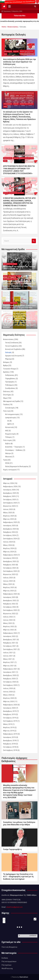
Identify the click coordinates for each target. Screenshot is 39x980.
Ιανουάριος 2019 (9, 737)
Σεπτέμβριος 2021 (10, 649)
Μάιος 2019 (8, 724)
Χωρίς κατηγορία (10, 470)
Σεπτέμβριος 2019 (10, 721)
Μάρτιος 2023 (9, 591)
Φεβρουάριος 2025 (10, 522)
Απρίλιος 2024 (9, 548)
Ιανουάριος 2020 (9, 708)
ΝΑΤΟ (9, 424)
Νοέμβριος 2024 (9, 532)
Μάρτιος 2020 (9, 701)
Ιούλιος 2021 (8, 653)
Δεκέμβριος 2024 (10, 529)
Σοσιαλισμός (10, 408)
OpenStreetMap (25, 936)
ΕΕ (8, 421)
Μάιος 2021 (8, 659)
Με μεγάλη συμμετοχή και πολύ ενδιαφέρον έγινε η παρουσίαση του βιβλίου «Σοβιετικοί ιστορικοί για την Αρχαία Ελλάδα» (19, 285)
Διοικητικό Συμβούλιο (13, 349)
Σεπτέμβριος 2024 (10, 539)
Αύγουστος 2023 (9, 574)
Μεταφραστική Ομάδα (10, 264)
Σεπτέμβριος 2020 (10, 685)
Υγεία (5, 460)
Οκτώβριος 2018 (10, 747)
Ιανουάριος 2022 (9, 636)
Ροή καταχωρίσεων (9, 961)
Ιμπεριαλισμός (11, 418)
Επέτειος (7, 391)
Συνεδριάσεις (10, 388)
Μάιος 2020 (8, 695)
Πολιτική (7, 411)
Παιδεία (6, 405)
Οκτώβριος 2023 (10, 568)
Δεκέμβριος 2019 (10, 711)
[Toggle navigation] (10, 6)
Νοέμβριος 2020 (9, 679)
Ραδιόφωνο (10, 385)
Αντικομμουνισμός (12, 414)
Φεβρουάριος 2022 (10, 633)
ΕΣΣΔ (7, 463)
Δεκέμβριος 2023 (10, 561)
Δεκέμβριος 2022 (10, 601)
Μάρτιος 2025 (9, 519)
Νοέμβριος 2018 (9, 744)
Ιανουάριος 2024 (9, 558)
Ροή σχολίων (6, 965)
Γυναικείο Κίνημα (9, 369)
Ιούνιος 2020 (8, 692)
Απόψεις (6, 362)
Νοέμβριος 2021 (9, 643)
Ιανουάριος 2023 (9, 597)
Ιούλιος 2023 (8, 578)
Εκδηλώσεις (12, 276)
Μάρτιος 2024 (9, 552)
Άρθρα (6, 365)
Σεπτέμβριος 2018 (10, 750)
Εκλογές (16, 51)
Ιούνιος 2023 (8, 581)
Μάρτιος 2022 (9, 630)
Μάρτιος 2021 (9, 666)
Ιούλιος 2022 (8, 617)
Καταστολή (9, 427)
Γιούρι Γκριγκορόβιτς (13, 849)
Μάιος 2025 (8, 513)
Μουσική (8, 457)
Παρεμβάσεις (10, 379)
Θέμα (5, 54)
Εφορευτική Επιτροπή (27, 51)
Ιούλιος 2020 (8, 688)
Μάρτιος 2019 (9, 731)
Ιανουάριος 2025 (9, 526)
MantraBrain (24, 977)
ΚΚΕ (7, 431)
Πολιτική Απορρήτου (9, 947)
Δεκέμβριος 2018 (10, 741)
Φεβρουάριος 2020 (10, 705)
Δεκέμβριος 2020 (10, 675)
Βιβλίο (6, 276)
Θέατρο (8, 453)
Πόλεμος (9, 437)
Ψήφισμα (8, 359)
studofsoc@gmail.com (14, 907)
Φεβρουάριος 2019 (10, 734)
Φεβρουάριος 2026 (10, 487)
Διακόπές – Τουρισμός (14, 447)
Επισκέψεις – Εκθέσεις (14, 450)
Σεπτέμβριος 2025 (10, 503)
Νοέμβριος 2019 (9, 714)
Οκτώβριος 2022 (10, 607)
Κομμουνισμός (11, 434)
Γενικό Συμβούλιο (12, 346)
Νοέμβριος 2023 (9, 565)
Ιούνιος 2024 (8, 542)
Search (34, 241)
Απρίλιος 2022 (9, 627)
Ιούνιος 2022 (8, 620)
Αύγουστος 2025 (9, 506)
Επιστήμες (7, 395)
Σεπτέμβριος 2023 (10, 571)
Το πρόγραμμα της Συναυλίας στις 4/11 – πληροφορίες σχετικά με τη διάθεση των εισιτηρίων (18, 877)
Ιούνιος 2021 (8, 656)
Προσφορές (10, 382)
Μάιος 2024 (8, 545)
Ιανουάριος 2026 (9, 490)
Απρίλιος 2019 (9, 727)
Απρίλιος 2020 (9, 698)
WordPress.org (7, 968)
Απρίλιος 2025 (9, 516)
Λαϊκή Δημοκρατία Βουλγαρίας (17, 466)
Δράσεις (6, 372)
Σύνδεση (5, 958)
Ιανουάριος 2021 (9, 672)
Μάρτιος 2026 (9, 483)
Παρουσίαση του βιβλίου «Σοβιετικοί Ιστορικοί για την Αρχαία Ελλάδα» (19, 307)
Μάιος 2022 (8, 623)
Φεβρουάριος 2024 (10, 555)
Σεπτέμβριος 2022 (10, 610)
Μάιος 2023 (8, 584)
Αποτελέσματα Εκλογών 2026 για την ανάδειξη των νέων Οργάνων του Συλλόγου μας (19, 62)
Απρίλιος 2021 (9, 662)
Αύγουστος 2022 (9, 614)
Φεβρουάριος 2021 (10, 669)
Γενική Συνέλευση (12, 343)
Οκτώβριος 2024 (10, 535)
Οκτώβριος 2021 (10, 646)
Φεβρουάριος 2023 (10, 594)
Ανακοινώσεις (8, 51)
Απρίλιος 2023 (9, 587)
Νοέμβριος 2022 (9, 604)
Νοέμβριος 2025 (9, 496)
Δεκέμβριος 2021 (10, 640)
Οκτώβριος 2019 (10, 718)
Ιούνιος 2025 (8, 509)
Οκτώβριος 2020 (10, 682)
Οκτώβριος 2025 (10, 500)
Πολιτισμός (8, 440)
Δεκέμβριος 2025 (10, 493)
